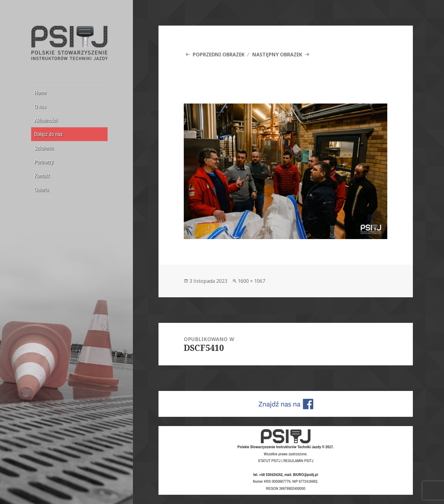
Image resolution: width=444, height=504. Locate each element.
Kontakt (42, 176)
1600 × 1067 (251, 281)
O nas (40, 106)
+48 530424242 (271, 474)
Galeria (41, 190)
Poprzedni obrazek (219, 55)
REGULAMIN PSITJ (298, 461)
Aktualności (46, 120)
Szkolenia (44, 148)
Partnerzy (44, 162)
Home (40, 93)
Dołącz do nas (48, 134)
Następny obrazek (277, 55)
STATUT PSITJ (269, 461)
